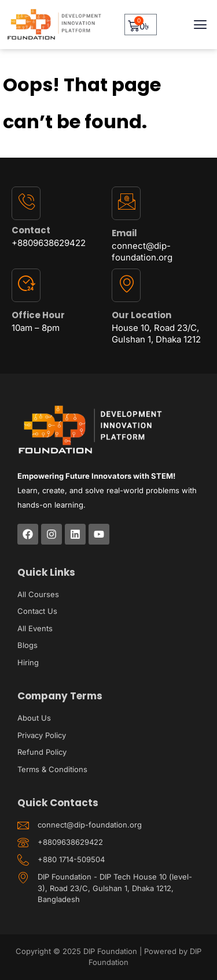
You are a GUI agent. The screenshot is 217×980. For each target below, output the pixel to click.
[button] (201, 25)
